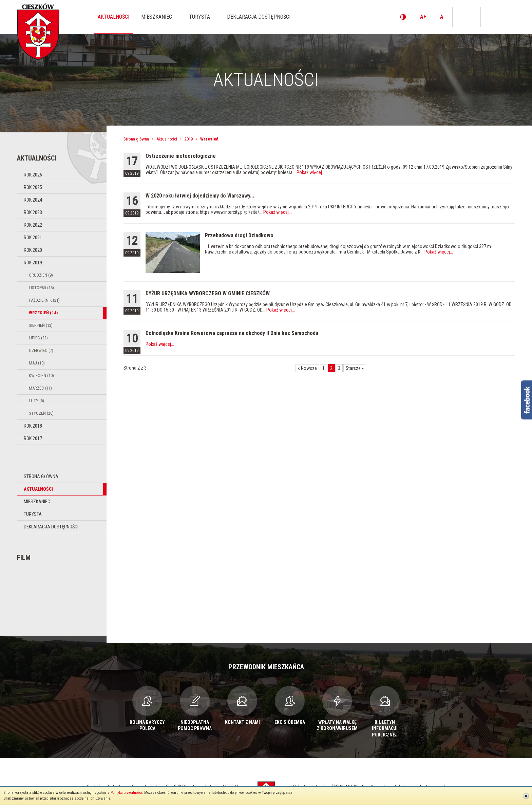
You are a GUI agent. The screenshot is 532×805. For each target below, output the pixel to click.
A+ (423, 17)
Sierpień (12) (41, 325)
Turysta (33, 514)
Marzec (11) (40, 388)
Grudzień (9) (41, 275)
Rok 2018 (33, 426)
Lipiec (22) (38, 338)
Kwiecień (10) (41, 376)
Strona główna (41, 476)
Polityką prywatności (126, 793)
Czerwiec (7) (41, 350)
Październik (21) (44, 300)
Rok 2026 (33, 175)
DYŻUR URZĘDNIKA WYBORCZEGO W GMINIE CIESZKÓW (208, 293)
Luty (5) (36, 401)
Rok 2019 (33, 263)
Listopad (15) (41, 288)
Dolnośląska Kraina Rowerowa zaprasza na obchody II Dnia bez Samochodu (232, 333)
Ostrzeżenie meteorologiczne (181, 156)
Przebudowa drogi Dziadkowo (239, 235)
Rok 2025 (33, 187)
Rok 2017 (33, 438)
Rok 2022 (33, 225)
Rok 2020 (33, 250)
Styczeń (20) (41, 413)
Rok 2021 (33, 238)
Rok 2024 (33, 200)
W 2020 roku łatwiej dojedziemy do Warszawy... (200, 196)
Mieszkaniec (37, 502)
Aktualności (38, 489)
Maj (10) (37, 363)
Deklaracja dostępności (51, 527)
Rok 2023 (33, 212)
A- (443, 17)
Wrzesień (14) (43, 313)
